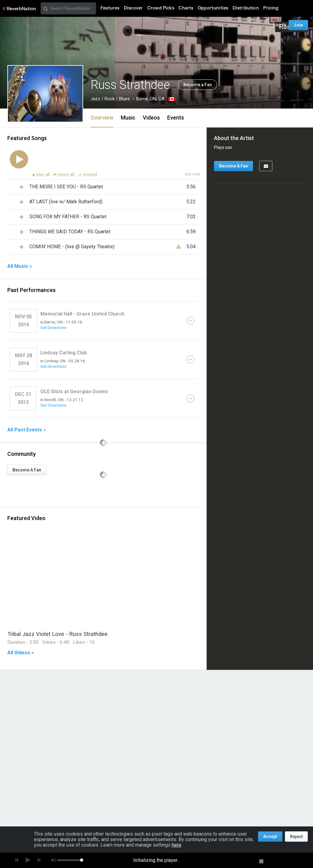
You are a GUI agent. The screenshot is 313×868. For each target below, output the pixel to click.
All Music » (20, 266)
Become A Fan (27, 470)
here (177, 845)
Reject (296, 837)
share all (64, 175)
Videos (151, 118)
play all (44, 175)
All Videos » (21, 653)
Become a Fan (198, 85)
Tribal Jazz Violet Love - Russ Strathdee (57, 634)
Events (176, 118)
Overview (102, 118)
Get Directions (53, 327)
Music (128, 118)
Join (298, 25)
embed (87, 175)
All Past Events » (27, 430)
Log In (280, 25)
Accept (270, 837)
